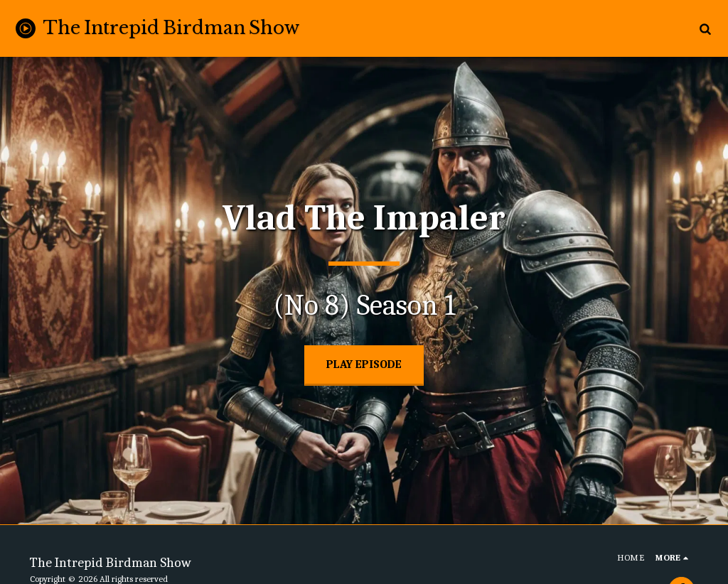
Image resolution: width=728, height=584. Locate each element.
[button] (705, 28)
